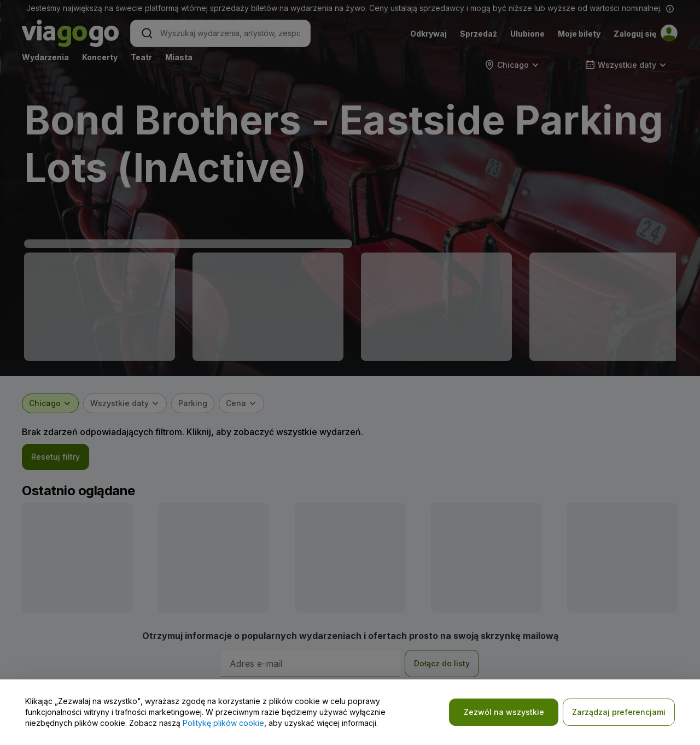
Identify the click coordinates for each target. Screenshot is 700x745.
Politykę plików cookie (223, 723)
